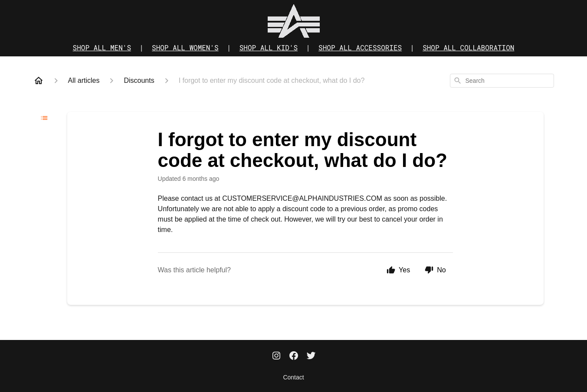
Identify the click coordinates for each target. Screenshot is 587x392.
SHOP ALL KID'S (269, 47)
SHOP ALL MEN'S (102, 47)
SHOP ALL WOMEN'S (185, 47)
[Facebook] (294, 356)
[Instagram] (276, 356)
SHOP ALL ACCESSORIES (360, 47)
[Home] (39, 81)
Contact (293, 377)
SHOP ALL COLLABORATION (468, 47)
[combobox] (502, 81)
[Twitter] (311, 356)
